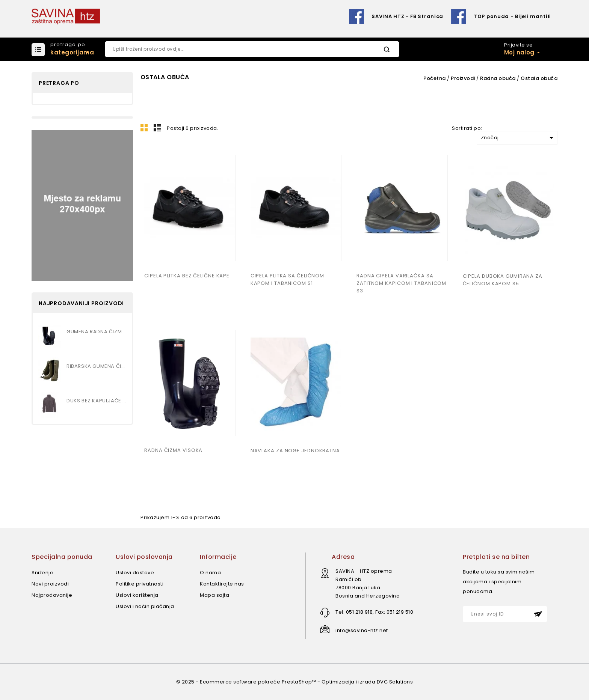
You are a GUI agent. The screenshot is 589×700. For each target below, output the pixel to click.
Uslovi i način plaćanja (145, 606)
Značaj (518, 138)
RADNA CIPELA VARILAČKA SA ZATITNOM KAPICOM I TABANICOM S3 (401, 283)
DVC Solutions (395, 682)
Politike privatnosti (140, 584)
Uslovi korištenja (137, 595)
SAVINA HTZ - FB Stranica (407, 16)
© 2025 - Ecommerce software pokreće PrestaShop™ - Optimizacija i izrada (276, 682)
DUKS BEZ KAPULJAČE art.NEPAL (96, 401)
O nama (210, 573)
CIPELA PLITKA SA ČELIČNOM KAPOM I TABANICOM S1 (288, 279)
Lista (157, 128)
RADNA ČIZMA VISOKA (173, 450)
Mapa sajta (214, 595)
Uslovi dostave (135, 573)
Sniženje (42, 573)
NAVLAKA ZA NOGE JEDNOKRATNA (295, 451)
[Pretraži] (252, 49)
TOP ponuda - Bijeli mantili (512, 16)
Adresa (343, 557)
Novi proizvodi (50, 584)
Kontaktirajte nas (222, 584)
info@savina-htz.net (362, 630)
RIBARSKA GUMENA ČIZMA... (96, 366)
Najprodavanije (52, 595)
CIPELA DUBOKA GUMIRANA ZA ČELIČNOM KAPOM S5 (503, 280)
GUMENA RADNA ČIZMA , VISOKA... (96, 332)
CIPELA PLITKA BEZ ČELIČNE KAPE (187, 276)
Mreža (144, 128)
